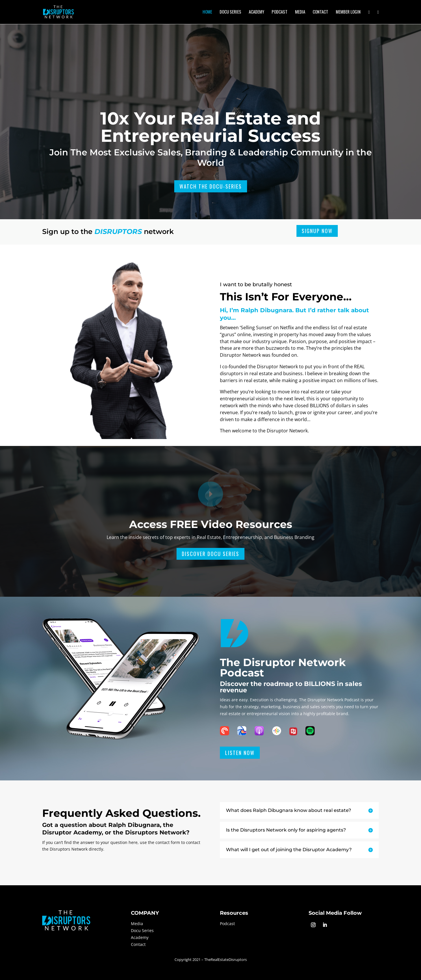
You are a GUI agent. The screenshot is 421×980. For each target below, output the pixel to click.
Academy (256, 12)
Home (207, 12)
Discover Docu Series (210, 554)
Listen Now (240, 753)
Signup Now (317, 231)
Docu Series (230, 12)
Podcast (280, 12)
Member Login (348, 12)
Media (300, 12)
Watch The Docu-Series (211, 186)
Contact (320, 12)
